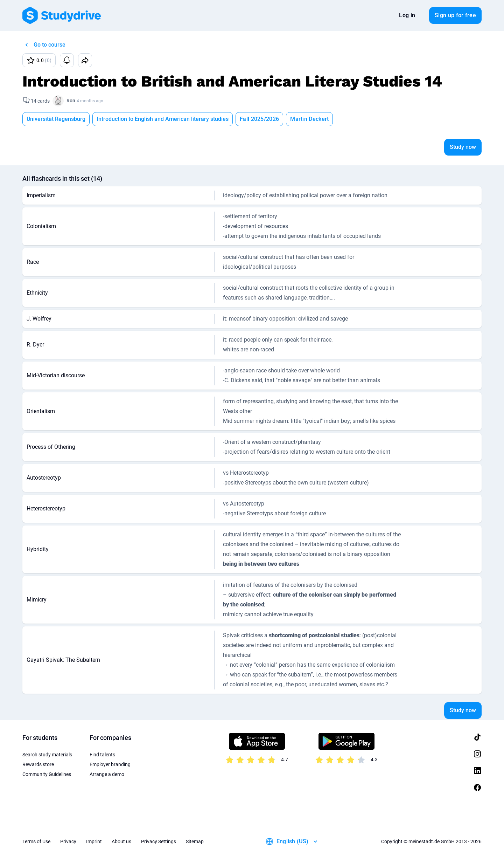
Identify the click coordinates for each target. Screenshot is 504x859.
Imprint (94, 841)
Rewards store (38, 764)
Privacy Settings (159, 841)
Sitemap (195, 841)
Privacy (68, 841)
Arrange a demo (107, 774)
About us (121, 841)
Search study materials (47, 755)
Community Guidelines (47, 774)
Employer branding (110, 764)
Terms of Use (36, 841)
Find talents (102, 755)
